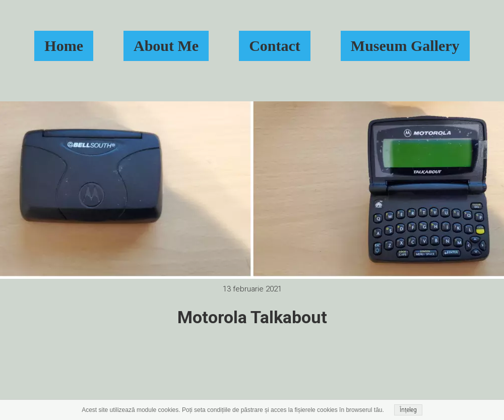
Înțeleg (408, 410)
